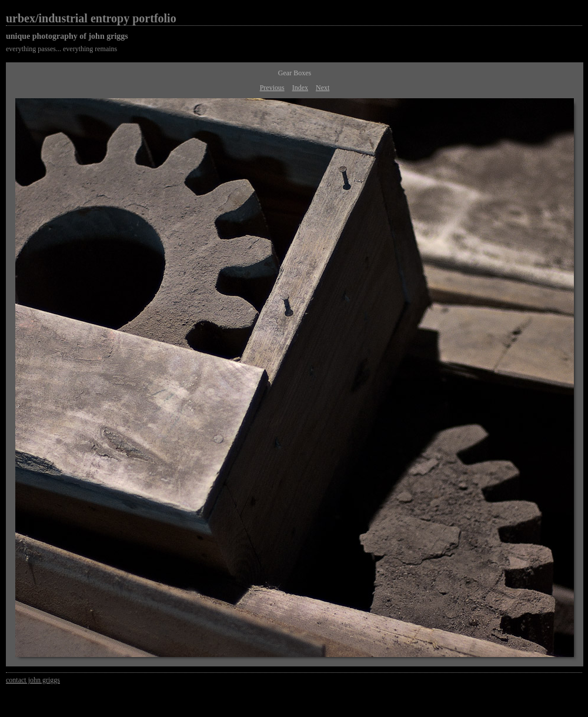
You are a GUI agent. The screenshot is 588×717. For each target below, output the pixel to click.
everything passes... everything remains (61, 49)
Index (300, 88)
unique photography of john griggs (67, 36)
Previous (272, 88)
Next (323, 88)
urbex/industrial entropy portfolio (91, 18)
